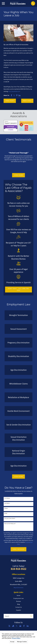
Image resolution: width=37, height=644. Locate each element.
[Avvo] (13, 626)
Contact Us (19, 607)
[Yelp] (9, 626)
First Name (7, 498)
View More (18, 175)
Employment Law (18, 598)
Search (7, 616)
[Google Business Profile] (20, 626)
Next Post (27, 101)
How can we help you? (10, 524)
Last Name (7, 503)
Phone (6, 508)
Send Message (18, 549)
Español (18, 610)
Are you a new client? (10, 518)
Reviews (19, 601)
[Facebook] (24, 626)
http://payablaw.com (14, 91)
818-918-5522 (19, 569)
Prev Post (10, 101)
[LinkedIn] (28, 626)
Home (18, 595)
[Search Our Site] (31, 616)
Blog (19, 604)
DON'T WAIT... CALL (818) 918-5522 (18, 289)
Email (6, 513)
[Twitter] (17, 626)
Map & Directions (18, 588)
